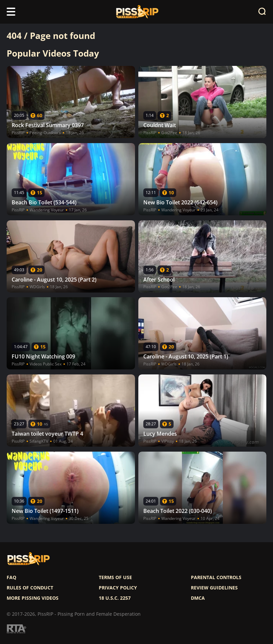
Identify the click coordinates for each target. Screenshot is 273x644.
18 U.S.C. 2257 (115, 598)
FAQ (11, 577)
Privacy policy (118, 588)
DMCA (198, 598)
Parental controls (216, 577)
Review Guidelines (214, 588)
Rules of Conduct (30, 588)
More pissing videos (33, 598)
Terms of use (115, 577)
